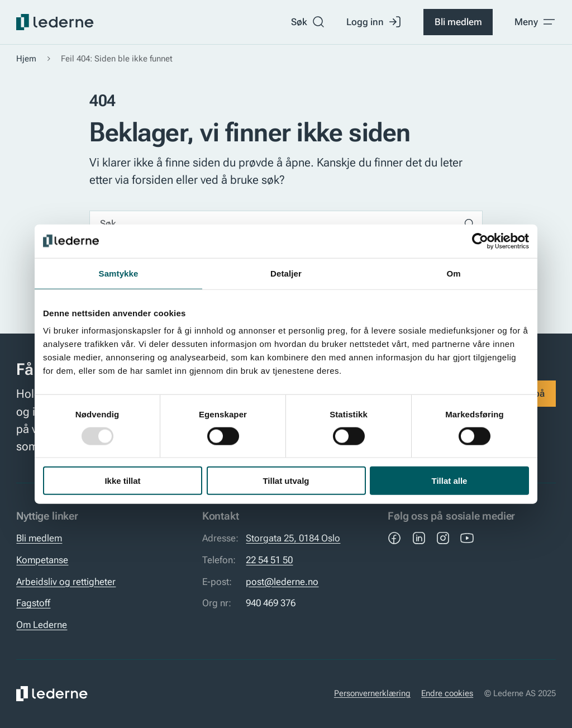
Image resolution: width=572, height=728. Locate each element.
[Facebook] (394, 538)
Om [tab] (453, 273)
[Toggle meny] (535, 22)
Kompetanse (42, 560)
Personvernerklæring (372, 693)
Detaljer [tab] (286, 273)
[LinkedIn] (419, 538)
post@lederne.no (282, 582)
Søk (308, 22)
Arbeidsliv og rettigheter (66, 582)
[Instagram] (443, 538)
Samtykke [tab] (119, 273)
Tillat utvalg (286, 481)
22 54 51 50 (269, 560)
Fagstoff (33, 603)
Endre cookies (447, 693)
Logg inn (374, 22)
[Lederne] (55, 22)
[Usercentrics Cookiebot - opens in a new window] (480, 241)
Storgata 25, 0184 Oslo (293, 538)
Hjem (26, 59)
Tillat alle (450, 481)
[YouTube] (467, 538)
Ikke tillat (122, 481)
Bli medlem (458, 22)
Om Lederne (42, 625)
